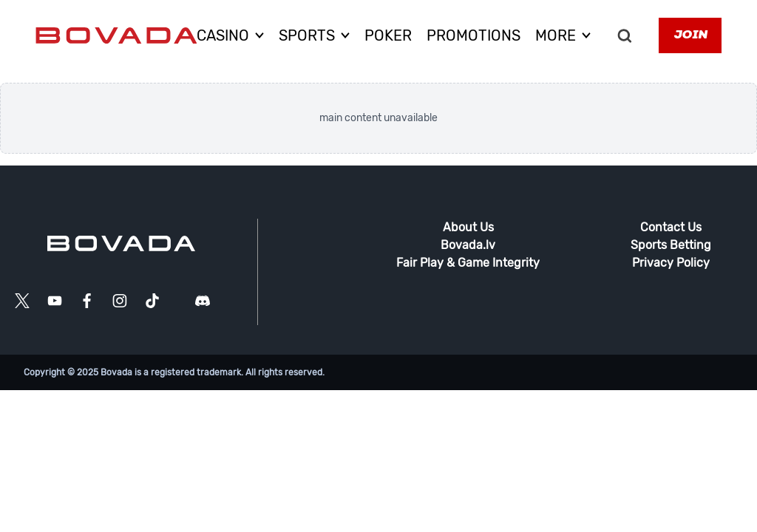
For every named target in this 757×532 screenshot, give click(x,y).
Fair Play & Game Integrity (468, 263)
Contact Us (671, 227)
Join (690, 35)
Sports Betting (671, 245)
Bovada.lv (468, 245)
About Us (468, 227)
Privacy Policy (671, 263)
